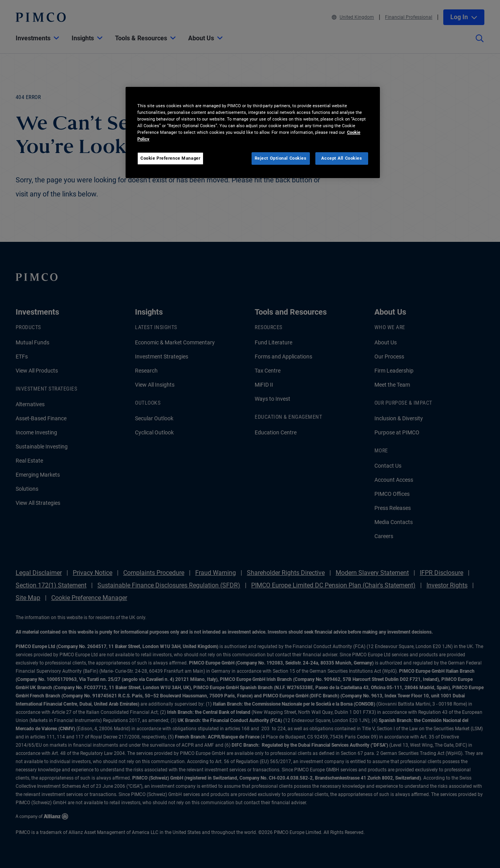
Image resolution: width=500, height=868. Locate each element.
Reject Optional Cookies (281, 158)
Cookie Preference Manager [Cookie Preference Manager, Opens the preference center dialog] (170, 158)
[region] (253, 132)
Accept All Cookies (342, 158)
